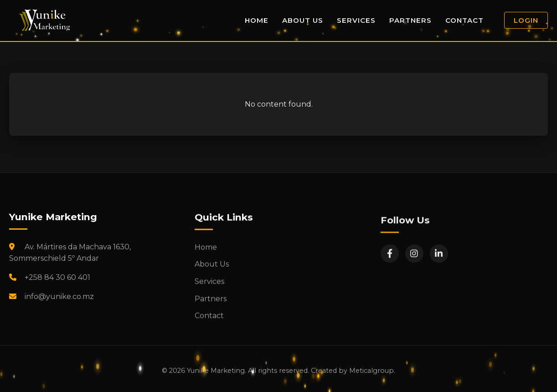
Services (356, 20)
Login (526, 20)
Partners (410, 20)
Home (257, 20)
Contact (464, 20)
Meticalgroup (371, 371)
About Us (303, 20)
